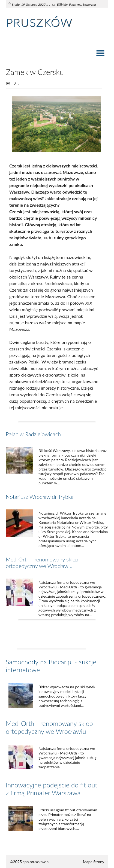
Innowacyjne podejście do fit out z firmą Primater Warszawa (52, 789)
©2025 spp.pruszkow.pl (30, 862)
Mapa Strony (94, 862)
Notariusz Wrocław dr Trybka (40, 497)
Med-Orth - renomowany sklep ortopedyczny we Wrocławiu (42, 563)
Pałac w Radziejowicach (33, 434)
